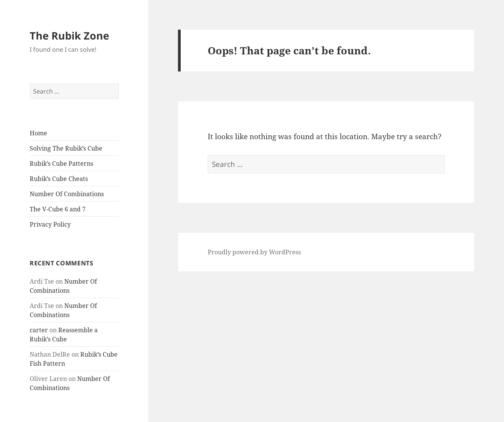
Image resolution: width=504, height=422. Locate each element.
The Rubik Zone (69, 36)
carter (39, 330)
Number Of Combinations (67, 194)
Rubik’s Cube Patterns (61, 163)
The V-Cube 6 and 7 (58, 209)
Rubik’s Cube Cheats (59, 179)
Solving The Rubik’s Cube (66, 148)
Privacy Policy (50, 224)
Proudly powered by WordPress (254, 252)
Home (38, 133)
